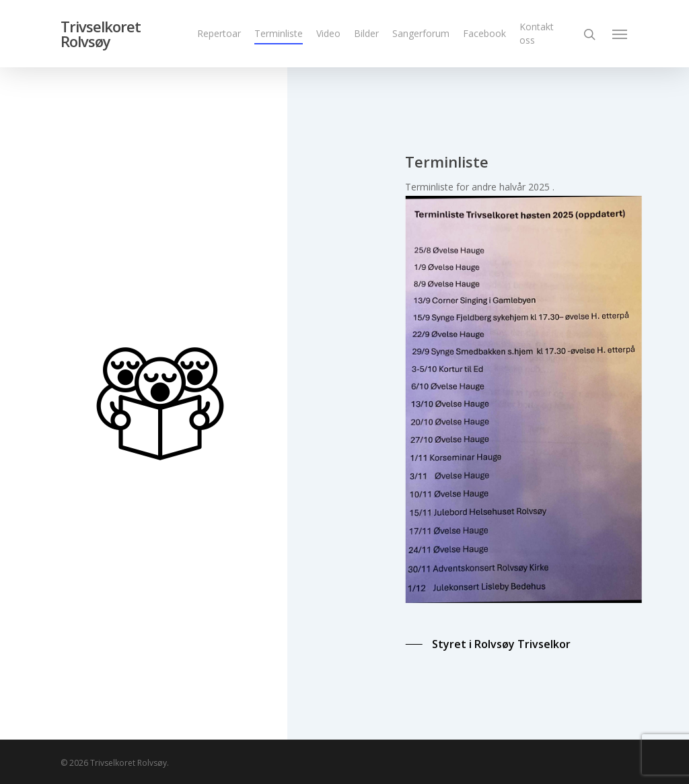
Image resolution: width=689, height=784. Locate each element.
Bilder (366, 33)
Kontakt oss (537, 33)
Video (328, 33)
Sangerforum (421, 33)
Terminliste (279, 33)
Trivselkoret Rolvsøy (101, 34)
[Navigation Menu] (620, 34)
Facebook (484, 33)
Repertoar (219, 33)
